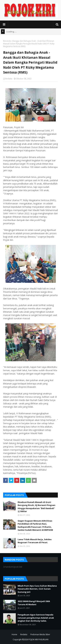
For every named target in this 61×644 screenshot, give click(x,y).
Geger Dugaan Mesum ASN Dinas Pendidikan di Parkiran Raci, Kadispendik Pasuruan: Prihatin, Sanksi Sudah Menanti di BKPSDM (35, 525)
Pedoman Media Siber (40, 634)
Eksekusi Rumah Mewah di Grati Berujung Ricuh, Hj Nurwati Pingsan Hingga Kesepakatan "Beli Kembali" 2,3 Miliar (36, 507)
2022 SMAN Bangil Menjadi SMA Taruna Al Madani (34, 603)
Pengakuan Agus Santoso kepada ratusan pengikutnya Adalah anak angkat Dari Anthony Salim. (36, 618)
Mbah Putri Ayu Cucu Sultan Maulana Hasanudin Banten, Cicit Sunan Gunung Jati (37, 589)
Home (14, 634)
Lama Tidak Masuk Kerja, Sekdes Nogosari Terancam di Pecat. (35, 541)
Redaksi (9, 79)
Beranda (7, 41)
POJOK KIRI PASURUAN (38, 640)
